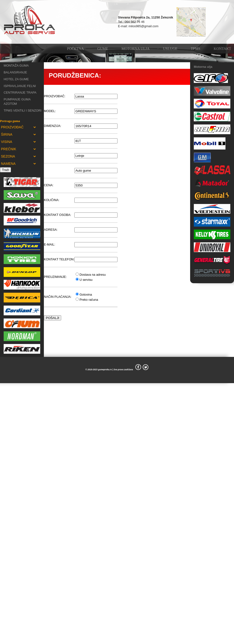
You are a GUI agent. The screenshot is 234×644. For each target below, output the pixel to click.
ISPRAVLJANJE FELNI (20, 86)
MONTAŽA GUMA (16, 66)
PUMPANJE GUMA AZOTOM (17, 101)
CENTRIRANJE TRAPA (20, 93)
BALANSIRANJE (15, 72)
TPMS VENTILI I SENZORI (23, 110)
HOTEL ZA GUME (16, 79)
